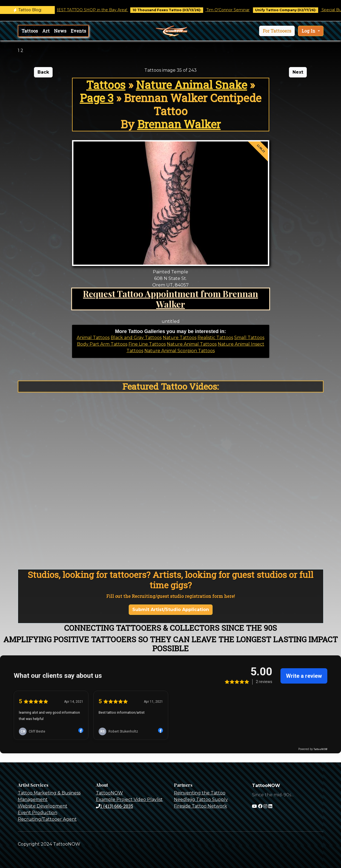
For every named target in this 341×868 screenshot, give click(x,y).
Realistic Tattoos (215, 338)
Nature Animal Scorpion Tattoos (180, 351)
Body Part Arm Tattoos (102, 344)
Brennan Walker (179, 124)
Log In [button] (309, 31)
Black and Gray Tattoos (136, 338)
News (60, 31)
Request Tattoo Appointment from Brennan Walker (170, 299)
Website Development (43, 806)
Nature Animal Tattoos (192, 344)
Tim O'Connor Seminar (233, 10)
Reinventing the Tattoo (200, 793)
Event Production (38, 813)
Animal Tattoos (93, 338)
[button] (277, 31)
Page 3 (97, 98)
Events (78, 31)
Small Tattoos (249, 338)
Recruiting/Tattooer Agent (47, 819)
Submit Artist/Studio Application (171, 610)
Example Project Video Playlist (129, 799)
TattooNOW (109, 793)
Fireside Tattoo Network (200, 806)
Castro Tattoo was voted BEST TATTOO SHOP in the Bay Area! (73, 10)
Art (46, 31)
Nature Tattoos (180, 338)
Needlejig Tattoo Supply (201, 799)
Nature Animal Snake (191, 85)
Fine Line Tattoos (147, 344)
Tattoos (30, 31)
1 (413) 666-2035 (114, 806)
